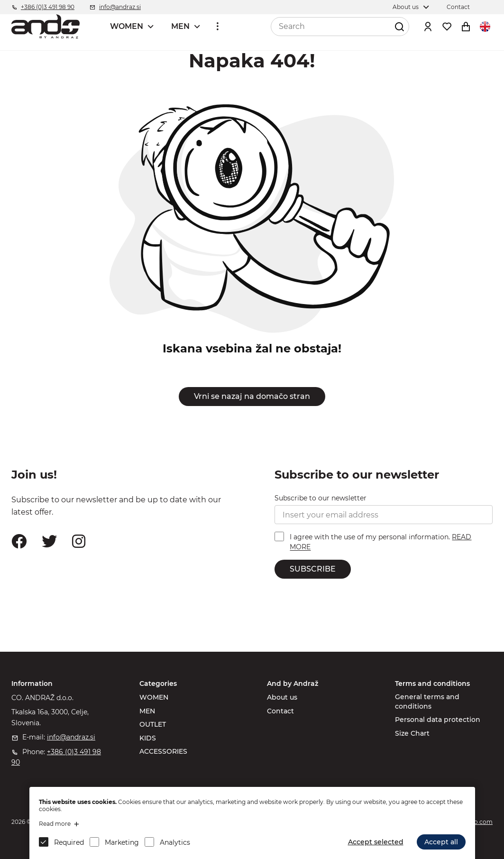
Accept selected (376, 842)
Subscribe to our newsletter (321, 498)
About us (282, 697)
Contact (280, 711)
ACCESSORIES (163, 751)
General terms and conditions (427, 702)
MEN (180, 26)
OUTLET (153, 724)
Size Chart (412, 733)
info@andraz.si (71, 737)
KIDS (148, 738)
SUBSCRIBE (313, 569)
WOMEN (127, 26)
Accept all (441, 842)
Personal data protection (438, 720)
